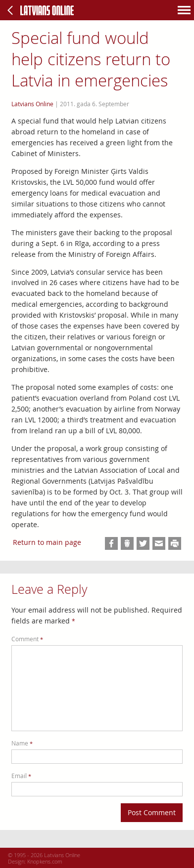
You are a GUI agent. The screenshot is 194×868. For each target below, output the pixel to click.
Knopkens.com (45, 861)
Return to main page (47, 542)
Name (22, 743)
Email (21, 776)
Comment (27, 639)
